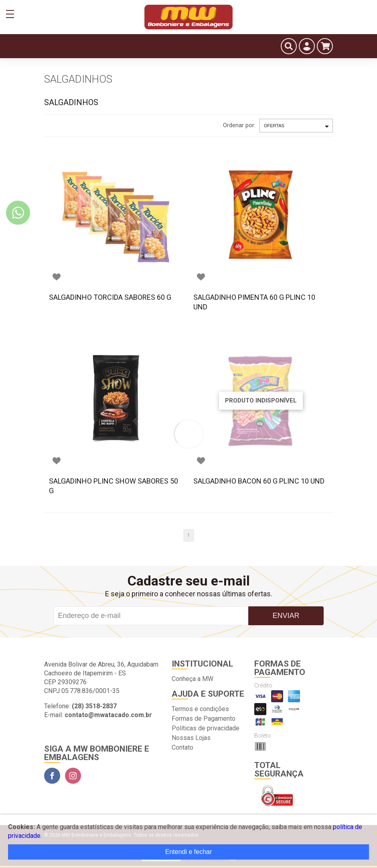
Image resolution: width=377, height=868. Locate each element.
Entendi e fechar (189, 852)
